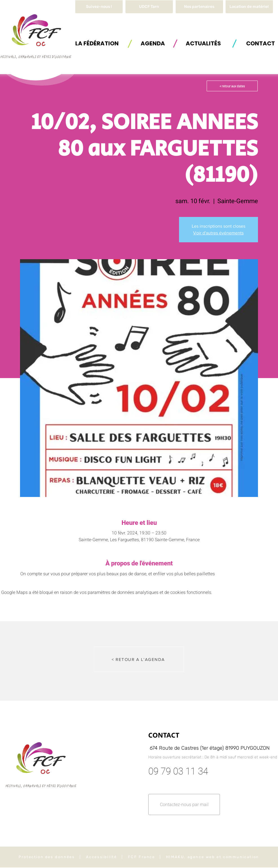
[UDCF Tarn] (149, 7)
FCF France (142, 857)
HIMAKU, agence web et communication (213, 857)
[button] (249, 7)
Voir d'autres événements (218, 233)
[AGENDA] (153, 43)
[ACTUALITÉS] (203, 43)
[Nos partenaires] (199, 7)
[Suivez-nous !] (99, 7)
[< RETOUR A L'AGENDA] (139, 659)
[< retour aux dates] (232, 86)
